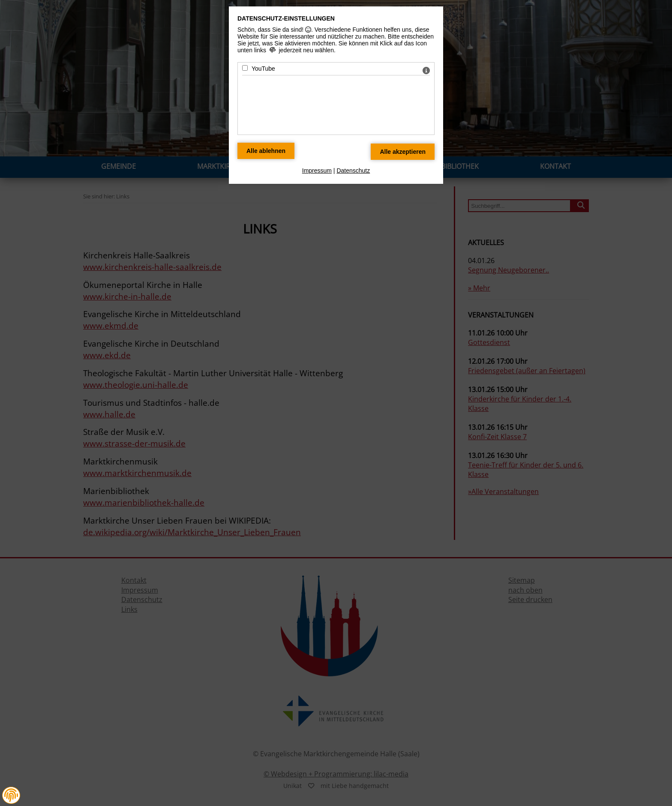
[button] (11, 795)
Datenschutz (353, 171)
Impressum (317, 171)
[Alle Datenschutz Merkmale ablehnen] (266, 151)
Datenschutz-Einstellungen (286, 18)
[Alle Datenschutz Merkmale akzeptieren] (403, 152)
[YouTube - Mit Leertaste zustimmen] (245, 68)
